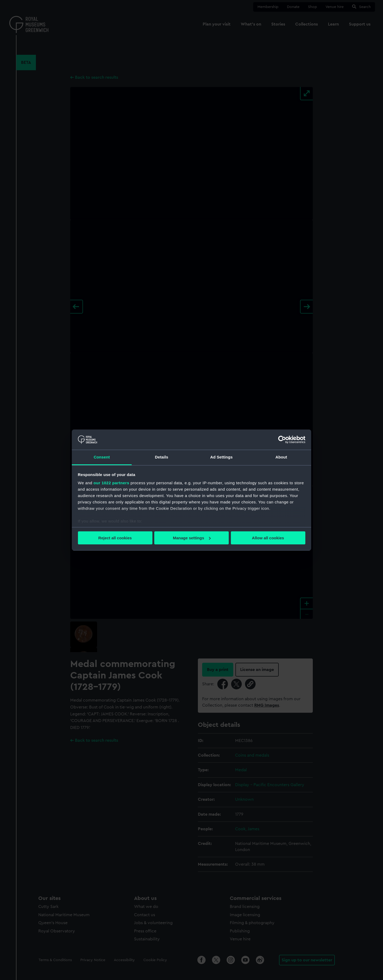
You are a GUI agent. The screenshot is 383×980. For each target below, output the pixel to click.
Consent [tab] (102, 457)
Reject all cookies (115, 538)
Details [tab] (162, 457)
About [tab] (281, 457)
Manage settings (192, 538)
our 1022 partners (111, 483)
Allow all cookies (268, 538)
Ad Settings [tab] (221, 457)
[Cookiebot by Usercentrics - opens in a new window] (282, 440)
